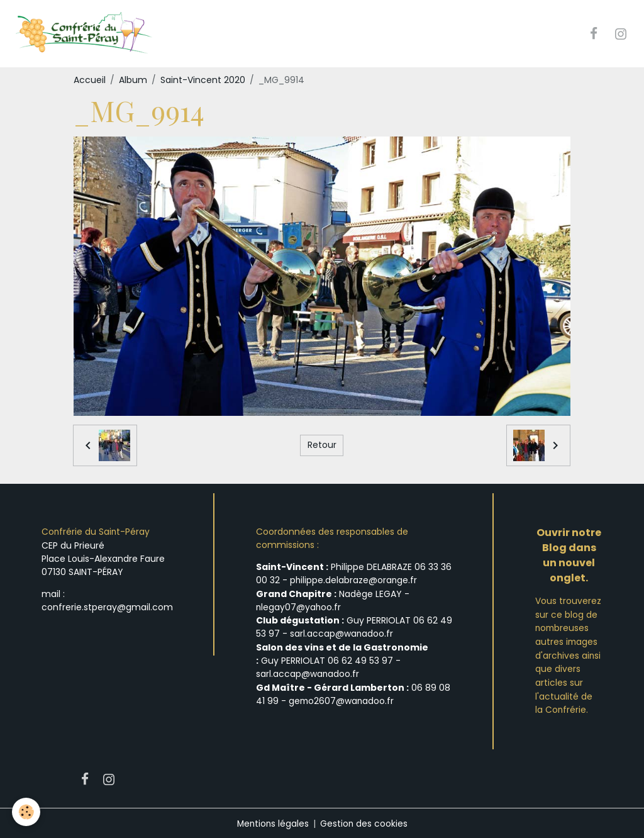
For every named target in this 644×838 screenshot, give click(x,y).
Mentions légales (273, 822)
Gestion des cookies (365, 822)
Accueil (90, 81)
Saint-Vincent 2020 (203, 81)
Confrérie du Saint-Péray (96, 532)
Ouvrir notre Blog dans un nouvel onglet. (569, 556)
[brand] (86, 34)
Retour (322, 445)
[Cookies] (27, 812)
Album (133, 81)
